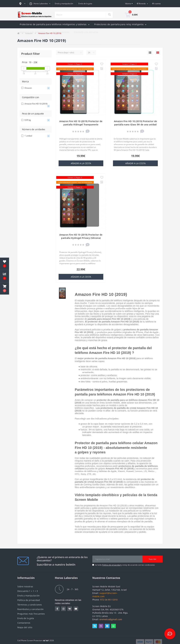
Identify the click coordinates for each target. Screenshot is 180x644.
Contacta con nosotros (86, 32)
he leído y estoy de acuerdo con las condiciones (125, 565)
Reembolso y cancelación (30, 609)
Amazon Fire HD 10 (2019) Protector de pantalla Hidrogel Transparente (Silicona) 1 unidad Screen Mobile (81, 124)
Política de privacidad (111, 565)
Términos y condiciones (30, 605)
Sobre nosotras (61, 32)
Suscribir (153, 559)
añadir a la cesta (81, 163)
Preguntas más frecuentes (31, 614)
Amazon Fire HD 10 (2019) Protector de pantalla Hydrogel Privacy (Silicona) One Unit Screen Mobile (81, 238)
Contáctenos (24, 623)
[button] (22, 4)
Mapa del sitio (25, 627)
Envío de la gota (85, 4)
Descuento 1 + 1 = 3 (28, 591)
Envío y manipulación (64, 4)
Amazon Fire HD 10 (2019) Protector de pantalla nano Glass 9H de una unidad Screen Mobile (135, 124)
